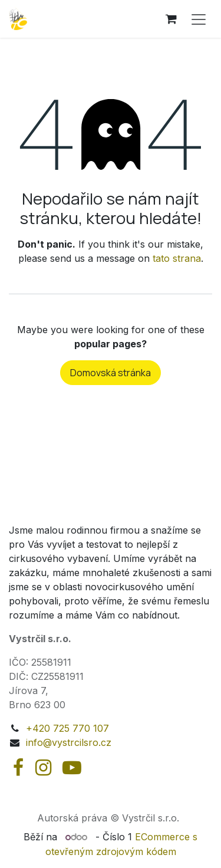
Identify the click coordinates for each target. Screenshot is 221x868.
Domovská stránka (111, 373)
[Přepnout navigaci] (199, 19)
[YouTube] (72, 768)
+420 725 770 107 (67, 728)
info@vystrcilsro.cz (69, 742)
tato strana (177, 258)
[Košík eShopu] (171, 19)
